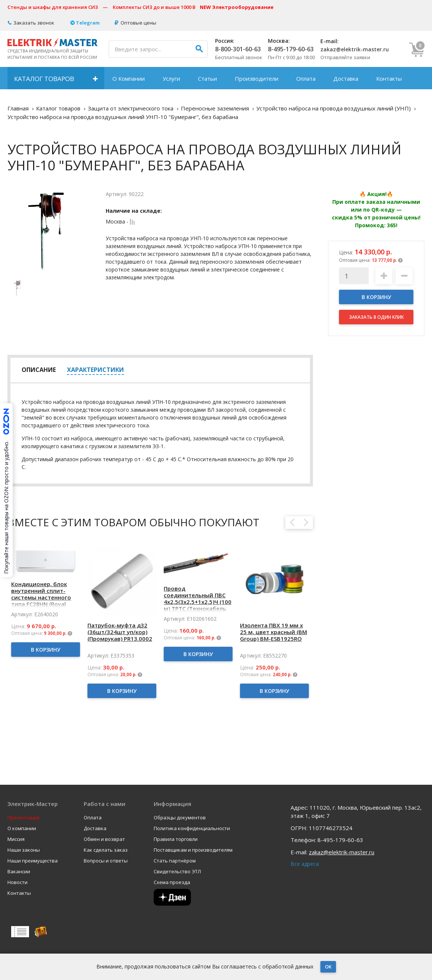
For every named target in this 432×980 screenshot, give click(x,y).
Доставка (346, 78)
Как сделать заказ (106, 850)
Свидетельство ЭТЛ (177, 872)
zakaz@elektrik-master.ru (355, 49)
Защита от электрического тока (131, 108)
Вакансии (19, 872)
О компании (22, 828)
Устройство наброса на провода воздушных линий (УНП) (334, 108)
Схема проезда (172, 882)
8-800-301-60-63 (238, 49)
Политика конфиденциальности (192, 828)
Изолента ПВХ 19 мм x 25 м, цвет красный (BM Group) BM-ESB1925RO (273, 632)
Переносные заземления (215, 108)
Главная (18, 108)
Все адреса (305, 864)
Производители (257, 78)
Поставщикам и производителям (193, 850)
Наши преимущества (33, 861)
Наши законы (24, 850)
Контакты (389, 78)
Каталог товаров (44, 79)
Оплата (306, 78)
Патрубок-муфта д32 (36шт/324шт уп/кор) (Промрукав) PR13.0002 (120, 632)
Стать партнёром (175, 861)
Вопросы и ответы (106, 861)
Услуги (171, 78)
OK (328, 967)
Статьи (207, 78)
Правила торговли (176, 839)
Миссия (16, 839)
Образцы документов (180, 818)
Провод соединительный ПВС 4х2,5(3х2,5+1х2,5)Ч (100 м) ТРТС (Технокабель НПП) (198, 602)
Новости (17, 882)
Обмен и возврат (104, 839)
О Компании (129, 78)
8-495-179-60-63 (291, 49)
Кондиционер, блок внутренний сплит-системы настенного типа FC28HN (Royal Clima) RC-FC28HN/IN (41, 597)
